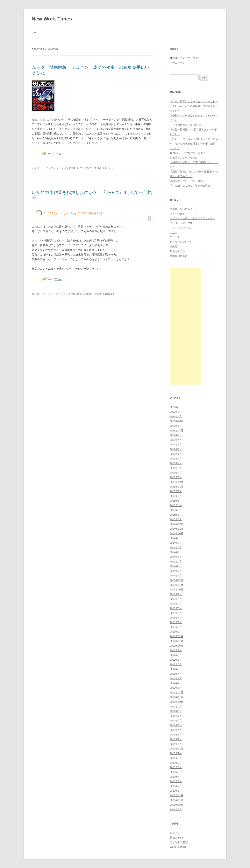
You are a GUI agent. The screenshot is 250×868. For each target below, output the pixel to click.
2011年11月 (177, 697)
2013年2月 (176, 627)
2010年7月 (176, 763)
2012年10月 (177, 646)
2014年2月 (176, 571)
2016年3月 (176, 468)
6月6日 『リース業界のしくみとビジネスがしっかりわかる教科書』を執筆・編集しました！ (194, 144)
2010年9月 (176, 753)
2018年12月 (177, 430)
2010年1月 (176, 791)
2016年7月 (176, 454)
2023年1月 (176, 416)
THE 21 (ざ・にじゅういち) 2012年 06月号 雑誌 (73, 213)
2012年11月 (177, 641)
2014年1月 (176, 576)
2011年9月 (176, 707)
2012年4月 (176, 674)
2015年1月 (176, 519)
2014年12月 (177, 524)
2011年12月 (177, 692)
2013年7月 (176, 604)
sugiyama (109, 294)
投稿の (177, 837)
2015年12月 (177, 482)
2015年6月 (176, 496)
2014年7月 (176, 547)
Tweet (59, 154)
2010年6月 (176, 767)
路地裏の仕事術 (179, 256)
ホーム (35, 33)
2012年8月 (176, 655)
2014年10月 (177, 533)
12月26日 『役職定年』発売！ (188, 153)
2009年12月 (177, 795)
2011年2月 (176, 739)
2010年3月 (176, 781)
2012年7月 (176, 660)
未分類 (174, 246)
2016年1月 (176, 477)
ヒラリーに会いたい (181, 242)
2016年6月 (176, 459)
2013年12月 (177, 580)
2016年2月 (176, 473)
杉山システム (177, 251)
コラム (174, 232)
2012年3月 (176, 678)
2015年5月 (176, 501)
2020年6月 (176, 426)
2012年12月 (177, 636)
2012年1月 (176, 688)
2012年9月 (176, 650)
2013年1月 (176, 632)
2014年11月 (177, 529)
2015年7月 (176, 491)
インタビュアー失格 (181, 223)
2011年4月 (176, 730)
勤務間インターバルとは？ (185, 158)
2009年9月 (176, 809)
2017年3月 (176, 445)
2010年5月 (176, 772)
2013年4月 (176, 618)
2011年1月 (176, 744)
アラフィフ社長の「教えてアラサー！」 (193, 218)
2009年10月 (177, 805)
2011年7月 (176, 716)
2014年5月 (176, 557)
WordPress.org (178, 847)
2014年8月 (176, 543)
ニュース (175, 237)
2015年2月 (176, 515)
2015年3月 (176, 510)
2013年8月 (176, 599)
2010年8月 (176, 758)
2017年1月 (176, 449)
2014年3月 (176, 566)
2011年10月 (177, 702)
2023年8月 (176, 412)
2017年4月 (176, 440)
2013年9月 (176, 594)
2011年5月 (176, 725)
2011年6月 (176, 721)
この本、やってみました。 (185, 209)
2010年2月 (176, 786)
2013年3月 (176, 622)
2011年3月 (176, 735)
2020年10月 (177, 421)
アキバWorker (178, 214)
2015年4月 (176, 505)
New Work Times (52, 19)
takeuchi (108, 168)
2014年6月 (176, 552)
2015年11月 (177, 487)
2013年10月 (177, 590)
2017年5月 (176, 435)
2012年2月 (176, 683)
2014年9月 (176, 538)
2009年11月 (177, 800)
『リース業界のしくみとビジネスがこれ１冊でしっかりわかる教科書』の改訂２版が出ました (194, 106)
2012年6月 (176, 664)
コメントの (179, 842)
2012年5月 (176, 669)
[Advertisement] (185, 326)
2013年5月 (176, 613)
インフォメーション (57, 168)
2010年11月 (177, 749)
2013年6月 (176, 608)
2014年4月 (176, 561)
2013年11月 (177, 585)
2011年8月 (176, 711)
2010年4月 (176, 777)
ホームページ (177, 63)
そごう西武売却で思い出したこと (189, 125)
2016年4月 (176, 463)
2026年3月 (176, 407)
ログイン (175, 833)
